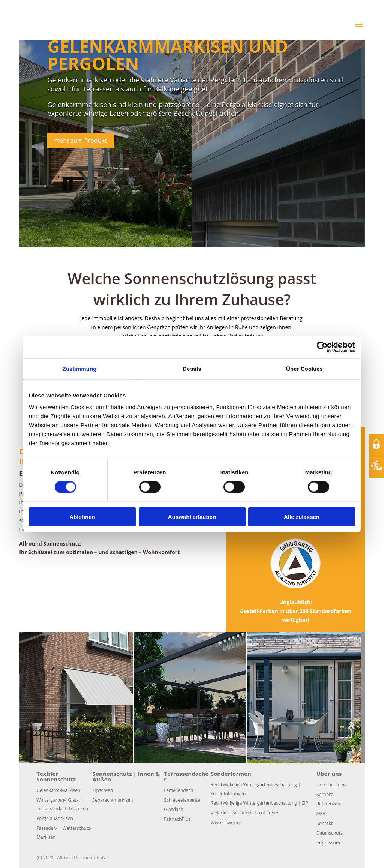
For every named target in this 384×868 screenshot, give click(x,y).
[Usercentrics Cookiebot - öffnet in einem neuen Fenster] (322, 347)
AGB (321, 813)
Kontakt (325, 823)
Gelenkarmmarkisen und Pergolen (168, 55)
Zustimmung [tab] (80, 368)
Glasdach (173, 809)
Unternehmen (331, 785)
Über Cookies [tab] (304, 368)
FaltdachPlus (177, 819)
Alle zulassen (302, 517)
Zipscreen (103, 790)
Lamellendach (178, 790)
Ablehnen (82, 517)
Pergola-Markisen (55, 818)
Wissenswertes (226, 822)
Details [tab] (192, 368)
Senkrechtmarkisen (113, 800)
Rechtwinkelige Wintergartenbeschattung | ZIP (259, 803)
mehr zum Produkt (80, 141)
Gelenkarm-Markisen (58, 790)
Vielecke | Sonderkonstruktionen (245, 813)
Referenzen (328, 804)
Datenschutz (330, 833)
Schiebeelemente (182, 800)
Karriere (325, 794)
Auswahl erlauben (192, 517)
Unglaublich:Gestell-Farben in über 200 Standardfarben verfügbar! (296, 611)
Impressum (328, 843)
